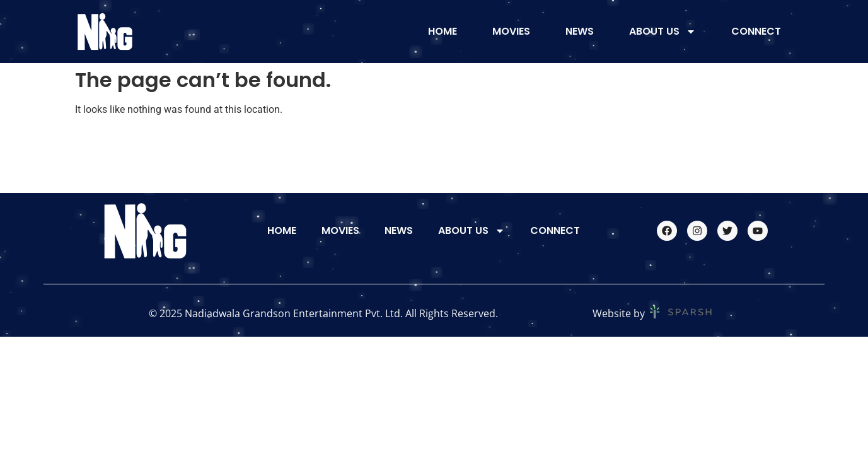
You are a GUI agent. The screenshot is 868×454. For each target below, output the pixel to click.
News (580, 31)
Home (443, 31)
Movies (511, 31)
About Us (663, 32)
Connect (756, 31)
